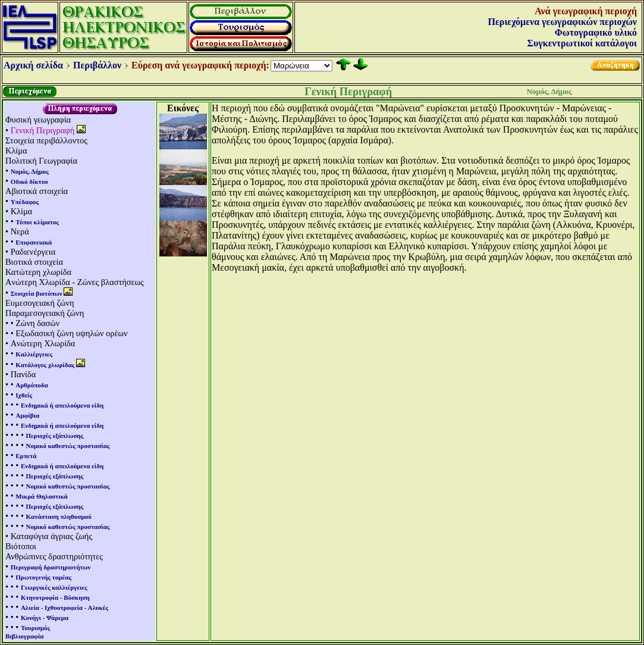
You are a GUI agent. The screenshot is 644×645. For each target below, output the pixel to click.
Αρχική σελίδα (33, 65)
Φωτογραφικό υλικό (596, 32)
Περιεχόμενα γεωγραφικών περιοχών (563, 22)
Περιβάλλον (97, 65)
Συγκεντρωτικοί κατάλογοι (582, 43)
